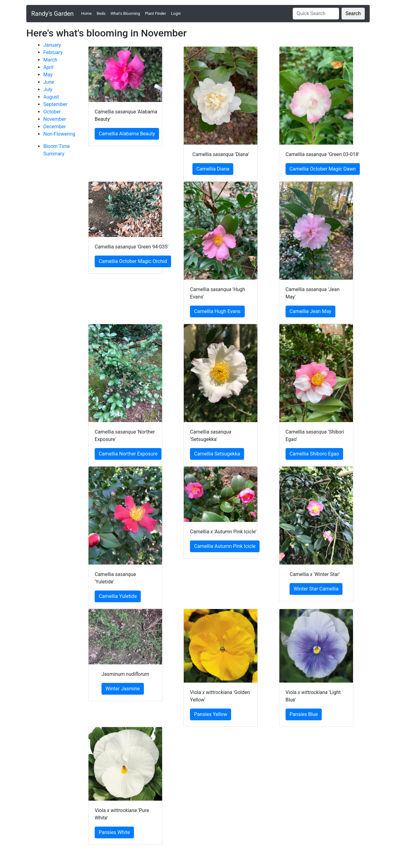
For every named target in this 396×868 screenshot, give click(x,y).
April (48, 67)
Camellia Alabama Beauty (127, 134)
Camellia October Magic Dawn (323, 169)
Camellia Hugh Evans (217, 311)
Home (88, 13)
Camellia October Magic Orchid (133, 261)
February (53, 52)
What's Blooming (125, 13)
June (49, 82)
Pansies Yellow (211, 714)
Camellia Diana (213, 169)
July (48, 89)
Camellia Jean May (310, 311)
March (50, 60)
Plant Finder (156, 13)
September (55, 104)
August (51, 97)
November (55, 119)
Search (353, 13)
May (48, 75)
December (55, 127)
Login (176, 13)
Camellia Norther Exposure (128, 454)
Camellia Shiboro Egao (314, 454)
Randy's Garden (52, 14)
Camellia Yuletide (118, 596)
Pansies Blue (304, 714)
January (52, 45)
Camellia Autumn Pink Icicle (225, 546)
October (52, 112)
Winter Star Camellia (316, 589)
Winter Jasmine (123, 689)
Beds (101, 13)
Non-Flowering (59, 134)
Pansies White (114, 832)
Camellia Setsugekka (217, 454)
